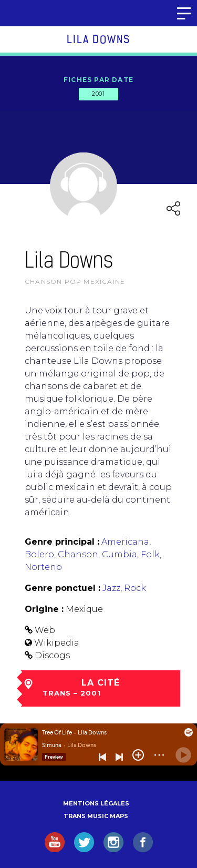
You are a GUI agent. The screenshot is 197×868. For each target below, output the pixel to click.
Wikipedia (57, 643)
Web (45, 630)
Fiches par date (98, 80)
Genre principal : (62, 542)
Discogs (52, 655)
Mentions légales (96, 803)
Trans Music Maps (96, 816)
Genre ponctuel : (63, 588)
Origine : (44, 609)
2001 (98, 94)
